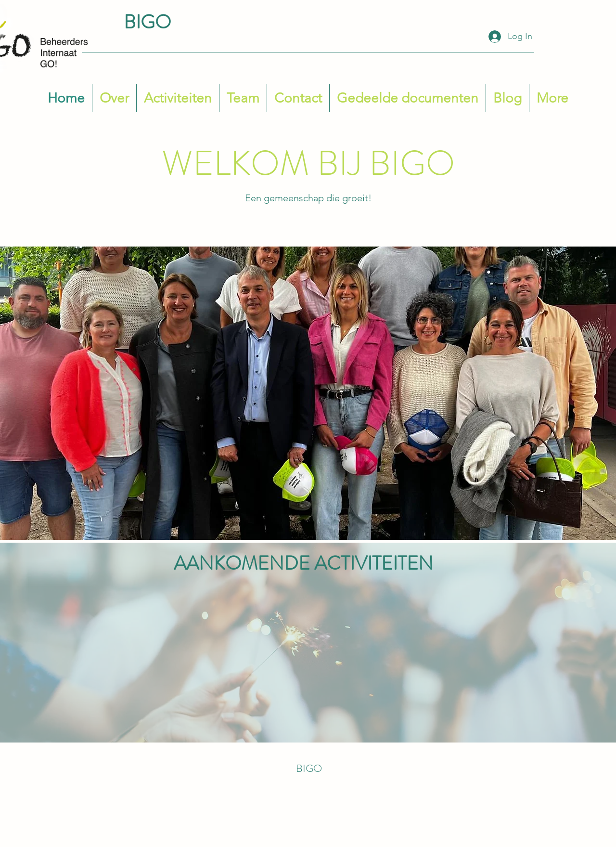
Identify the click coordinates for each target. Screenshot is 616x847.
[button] (243, 98)
